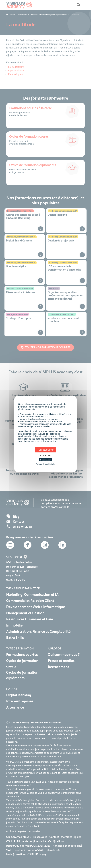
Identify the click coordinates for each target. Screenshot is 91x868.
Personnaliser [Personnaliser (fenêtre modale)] (45, 460)
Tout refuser (45, 455)
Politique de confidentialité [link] (45, 464)
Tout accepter (45, 450)
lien (55, 441)
